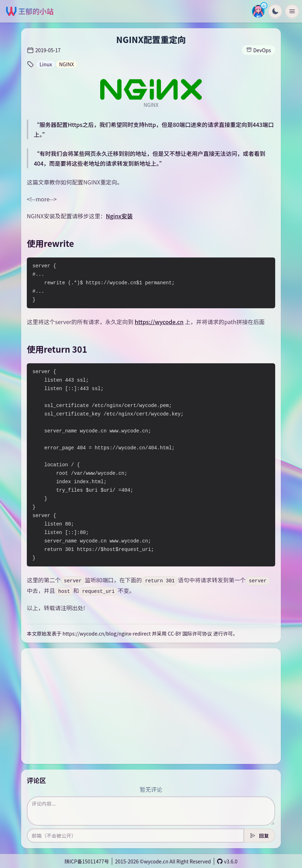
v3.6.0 (227, 861)
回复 (259, 836)
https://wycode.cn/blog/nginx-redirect (107, 633)
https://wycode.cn (159, 322)
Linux (46, 64)
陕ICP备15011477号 (87, 861)
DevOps (259, 50)
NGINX (66, 64)
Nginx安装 (119, 216)
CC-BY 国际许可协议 (190, 633)
